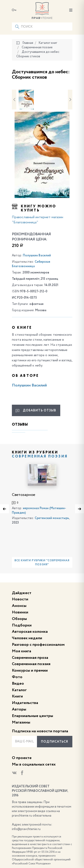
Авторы (19, 709)
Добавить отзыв (36, 411)
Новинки (20, 612)
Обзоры (19, 619)
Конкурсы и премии (30, 670)
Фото (17, 677)
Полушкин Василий (37, 255)
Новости (20, 599)
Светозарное (24, 495)
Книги (17, 696)
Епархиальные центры (32, 716)
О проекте (22, 758)
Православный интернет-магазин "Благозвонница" (38, 220)
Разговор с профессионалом (38, 645)
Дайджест (22, 593)
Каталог (19, 690)
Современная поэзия (40, 457)
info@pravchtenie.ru (26, 829)
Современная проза (30, 658)
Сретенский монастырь (52, 518)
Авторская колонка (30, 632)
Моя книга (22, 651)
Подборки (22, 625)
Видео (18, 684)
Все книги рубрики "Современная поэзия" (42, 563)
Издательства (25, 703)
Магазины (21, 722)
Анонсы (19, 606)
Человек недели (27, 638)
